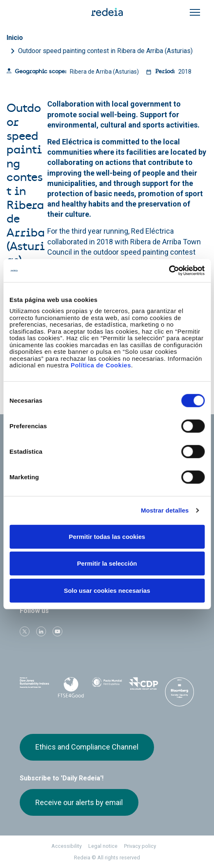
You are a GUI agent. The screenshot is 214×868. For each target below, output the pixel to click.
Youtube (58, 631)
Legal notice (103, 846)
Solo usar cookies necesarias (107, 590)
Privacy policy (140, 846)
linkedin (41, 631)
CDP (143, 686)
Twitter (25, 631)
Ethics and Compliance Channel (87, 747)
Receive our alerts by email (79, 802)
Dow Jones (35, 686)
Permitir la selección (107, 563)
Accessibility (67, 846)
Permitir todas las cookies (107, 536)
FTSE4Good (71, 687)
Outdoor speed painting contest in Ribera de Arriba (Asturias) (105, 51)
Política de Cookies (101, 365)
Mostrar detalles (165, 510)
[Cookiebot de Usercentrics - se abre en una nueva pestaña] (169, 271)
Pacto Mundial (107, 686)
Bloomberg (179, 694)
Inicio (15, 38)
